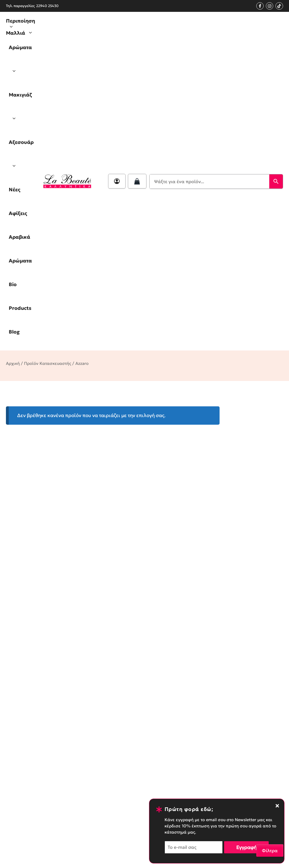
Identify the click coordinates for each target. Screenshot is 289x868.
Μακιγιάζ (20, 111)
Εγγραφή (246, 847)
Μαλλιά (21, 33)
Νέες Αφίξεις (18, 201)
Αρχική (13, 363)
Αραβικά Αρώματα (20, 249)
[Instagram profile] (270, 6)
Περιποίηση (20, 24)
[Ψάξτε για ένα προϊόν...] (209, 181)
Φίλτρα (270, 851)
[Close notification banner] (277, 806)
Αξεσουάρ (21, 158)
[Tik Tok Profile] (279, 6)
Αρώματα (20, 64)
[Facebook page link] (260, 6)
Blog (14, 332)
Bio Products (20, 296)
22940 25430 (47, 6)
